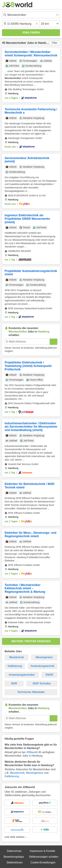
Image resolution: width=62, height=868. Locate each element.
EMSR (49, 675)
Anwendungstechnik (42, 666)
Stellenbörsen (15, 862)
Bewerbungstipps (14, 857)
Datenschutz (14, 851)
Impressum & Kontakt (42, 851)
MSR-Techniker (42, 683)
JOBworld (32, 752)
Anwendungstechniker (22, 675)
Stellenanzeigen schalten (44, 857)
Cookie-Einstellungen (43, 862)
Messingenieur (44, 657)
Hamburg (44, 43)
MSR (14, 683)
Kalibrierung (15, 666)
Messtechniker (16, 43)
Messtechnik (17, 657)
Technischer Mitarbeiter (31, 692)
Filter (55, 43)
